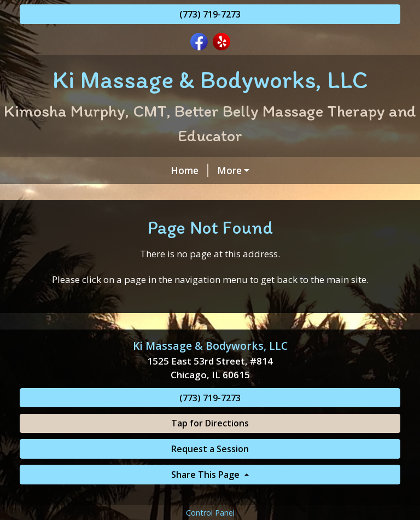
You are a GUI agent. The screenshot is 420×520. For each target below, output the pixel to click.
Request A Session (76, 193)
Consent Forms (202, 217)
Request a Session (210, 495)
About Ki (225, 193)
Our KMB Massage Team (91, 217)
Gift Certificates (301, 193)
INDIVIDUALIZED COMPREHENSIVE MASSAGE (186, 170)
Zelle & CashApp (288, 217)
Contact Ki (162, 193)
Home (47, 170)
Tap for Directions (210, 470)
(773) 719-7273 (210, 14)
